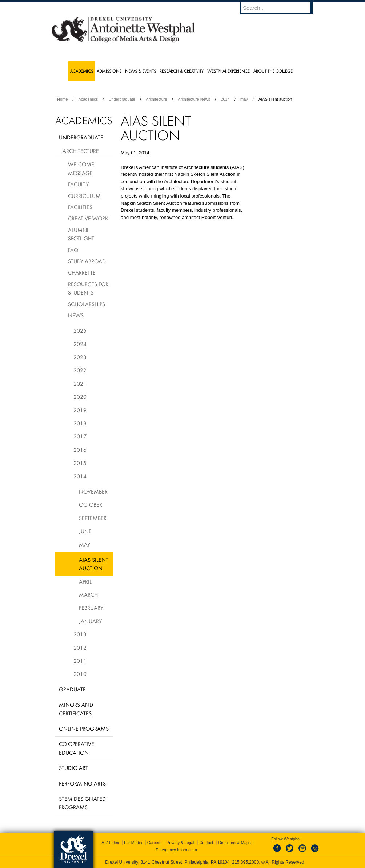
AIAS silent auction (94, 564)
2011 (80, 661)
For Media (133, 843)
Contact (206, 843)
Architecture (157, 99)
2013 (80, 634)
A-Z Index (110, 843)
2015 (80, 463)
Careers (154, 843)
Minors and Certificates (76, 709)
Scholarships (87, 304)
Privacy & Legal (180, 843)
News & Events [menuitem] (141, 71)
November (93, 491)
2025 (80, 330)
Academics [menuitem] (82, 71)
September (93, 518)
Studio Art (73, 768)
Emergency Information (176, 850)
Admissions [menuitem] (109, 71)
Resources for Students (88, 288)
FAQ (73, 250)
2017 (80, 436)
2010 (80, 674)
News (76, 315)
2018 (80, 423)
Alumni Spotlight (81, 234)
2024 (80, 344)
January (90, 621)
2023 (80, 357)
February (91, 608)
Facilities (80, 207)
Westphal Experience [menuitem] (228, 71)
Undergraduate (122, 99)
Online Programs (84, 729)
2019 (80, 410)
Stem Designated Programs (82, 803)
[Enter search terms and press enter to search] (280, 8)
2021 (80, 384)
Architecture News (194, 99)
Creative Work (88, 218)
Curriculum (84, 196)
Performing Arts (82, 783)
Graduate (72, 689)
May (85, 544)
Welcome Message (81, 168)
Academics (88, 99)
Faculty (78, 184)
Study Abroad (87, 261)
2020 (80, 397)
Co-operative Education (77, 748)
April (85, 581)
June (85, 531)
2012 (80, 648)
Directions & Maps (234, 843)
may (244, 99)
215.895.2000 (245, 862)
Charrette (82, 272)
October (91, 504)
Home (62, 99)
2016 (80, 450)
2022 (80, 370)
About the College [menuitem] (273, 71)
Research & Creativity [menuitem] (182, 71)
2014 (225, 99)
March (88, 595)
